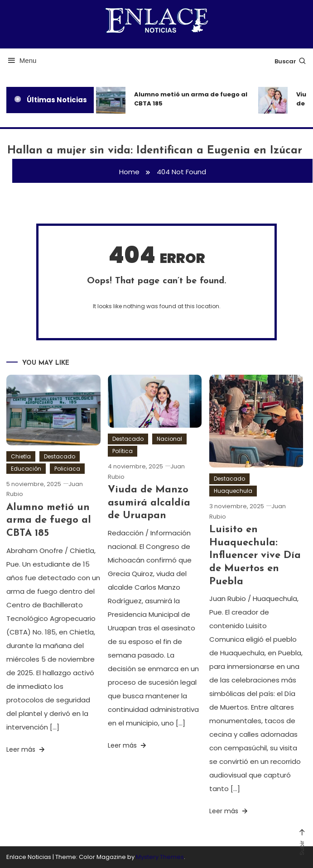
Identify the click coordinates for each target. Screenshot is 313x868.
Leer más (26, 749)
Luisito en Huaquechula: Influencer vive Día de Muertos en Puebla (255, 556)
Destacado (60, 456)
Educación (26, 469)
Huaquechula (233, 491)
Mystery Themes (160, 857)
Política (123, 451)
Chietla (21, 456)
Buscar (291, 61)
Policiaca (67, 469)
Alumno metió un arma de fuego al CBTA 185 (191, 99)
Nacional (169, 439)
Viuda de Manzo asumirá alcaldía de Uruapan (149, 503)
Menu (22, 60)
